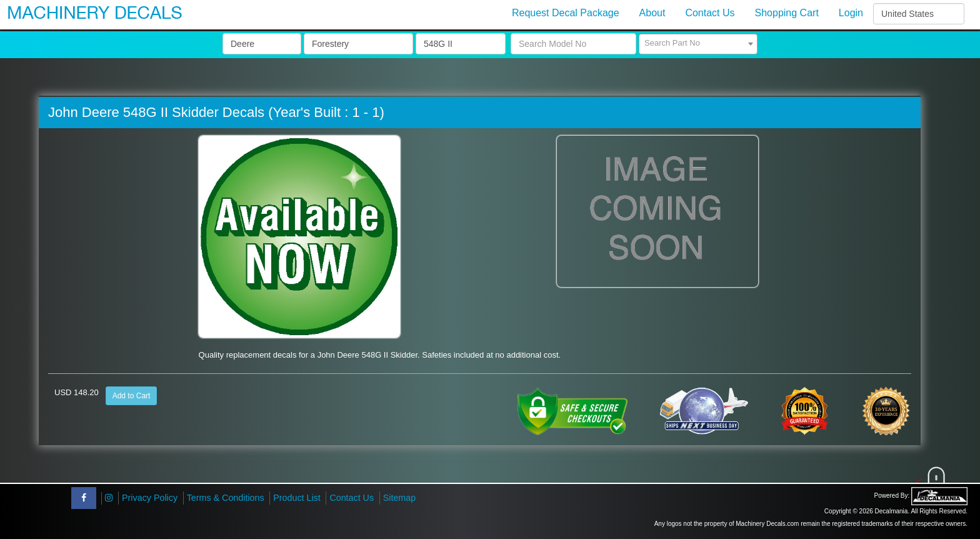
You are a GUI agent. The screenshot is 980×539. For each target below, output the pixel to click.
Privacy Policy (150, 498)
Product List (297, 498)
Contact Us (352, 498)
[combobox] (698, 44)
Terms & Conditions (226, 498)
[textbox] (698, 43)
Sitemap (399, 498)
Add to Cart (132, 396)
